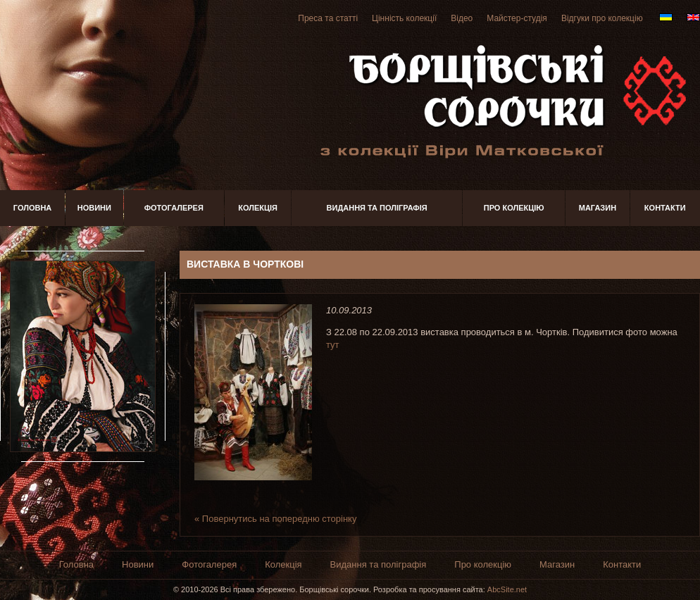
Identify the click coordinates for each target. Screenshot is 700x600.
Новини (94, 208)
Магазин (598, 208)
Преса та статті (328, 18)
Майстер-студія (517, 18)
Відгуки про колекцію (602, 18)
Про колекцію (514, 208)
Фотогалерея (174, 208)
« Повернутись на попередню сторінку (275, 519)
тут (333, 345)
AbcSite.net (507, 589)
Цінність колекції (404, 18)
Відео (462, 18)
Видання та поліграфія (377, 208)
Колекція (258, 208)
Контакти (665, 208)
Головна (32, 208)
